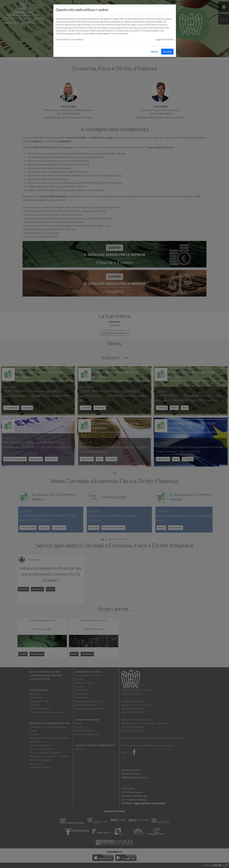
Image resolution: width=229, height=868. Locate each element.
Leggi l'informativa (164, 39)
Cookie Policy (123, 34)
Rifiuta (154, 52)
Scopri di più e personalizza (70, 39)
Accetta (167, 52)
